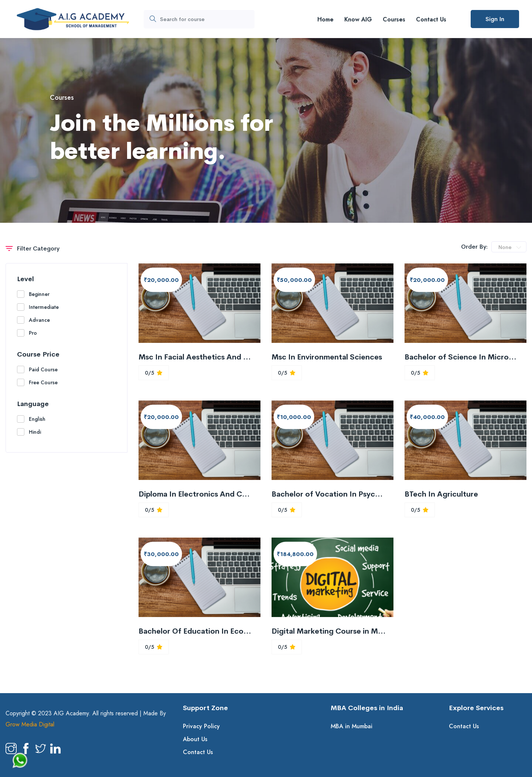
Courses (394, 19)
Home (325, 19)
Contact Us (431, 19)
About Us (195, 739)
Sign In (495, 19)
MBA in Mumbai (352, 726)
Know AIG (358, 19)
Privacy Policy (201, 726)
